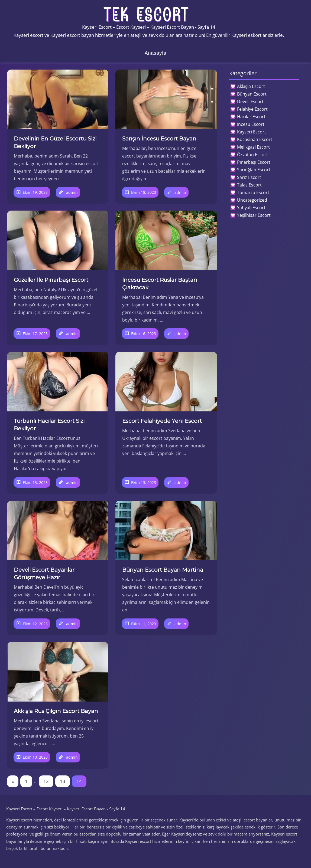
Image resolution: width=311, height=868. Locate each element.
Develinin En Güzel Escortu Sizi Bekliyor (55, 142)
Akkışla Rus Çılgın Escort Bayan (56, 711)
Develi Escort (250, 101)
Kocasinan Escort (255, 139)
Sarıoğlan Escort (254, 170)
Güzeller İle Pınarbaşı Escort (51, 280)
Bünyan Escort (252, 94)
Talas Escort (249, 185)
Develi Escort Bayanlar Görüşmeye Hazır (44, 574)
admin (72, 192)
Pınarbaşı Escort (254, 162)
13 (63, 781)
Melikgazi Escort (253, 147)
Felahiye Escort (252, 109)
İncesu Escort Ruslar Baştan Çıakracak (160, 284)
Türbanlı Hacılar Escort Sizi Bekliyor (49, 425)
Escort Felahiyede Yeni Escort (162, 421)
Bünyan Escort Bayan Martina (163, 570)
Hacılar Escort (251, 117)
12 (46, 781)
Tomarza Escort (253, 192)
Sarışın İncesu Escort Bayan (159, 139)
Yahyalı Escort (251, 208)
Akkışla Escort (251, 86)
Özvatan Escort (252, 155)
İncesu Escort (251, 124)
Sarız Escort (249, 177)
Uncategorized (252, 200)
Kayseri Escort (252, 132)
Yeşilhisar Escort (254, 215)
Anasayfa (156, 53)
